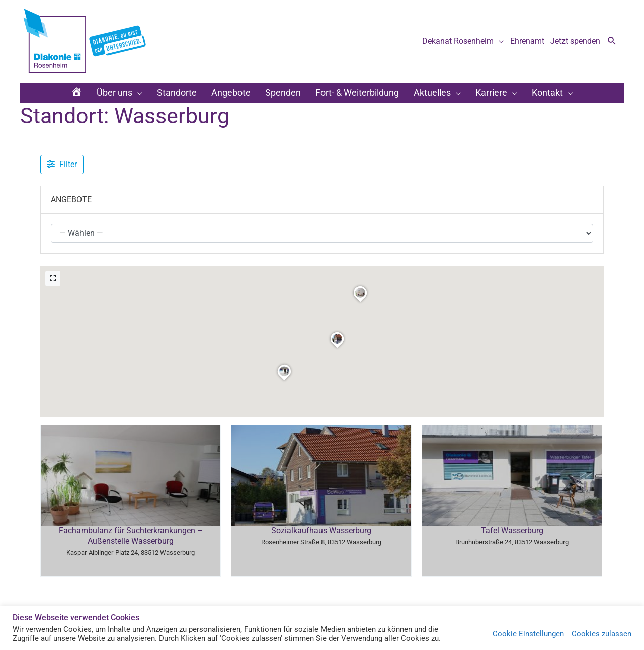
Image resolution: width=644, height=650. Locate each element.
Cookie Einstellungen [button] (528, 634)
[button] (612, 42)
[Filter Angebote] (62, 165)
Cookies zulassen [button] (601, 634)
